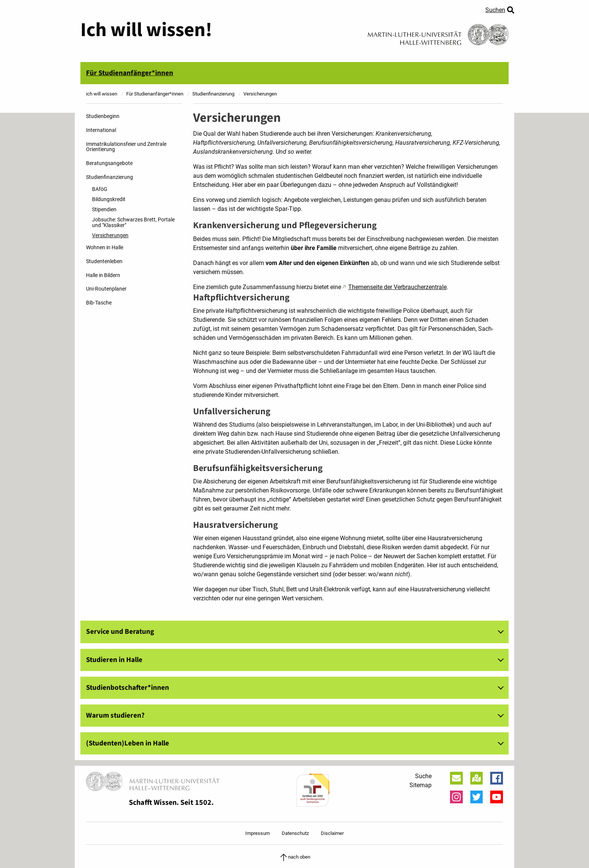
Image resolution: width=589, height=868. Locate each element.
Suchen (495, 10)
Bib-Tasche (99, 303)
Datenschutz (295, 833)
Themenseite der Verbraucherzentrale (397, 287)
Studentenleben (104, 261)
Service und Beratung (120, 632)
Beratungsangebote (109, 163)
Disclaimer (332, 833)
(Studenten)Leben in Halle (128, 743)
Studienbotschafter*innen (128, 688)
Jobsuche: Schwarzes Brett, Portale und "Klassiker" (133, 222)
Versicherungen (110, 236)
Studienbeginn (103, 116)
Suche (423, 776)
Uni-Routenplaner (106, 289)
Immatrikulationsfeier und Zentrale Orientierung (126, 147)
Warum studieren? (115, 715)
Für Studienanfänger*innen (130, 73)
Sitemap (421, 785)
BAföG (100, 189)
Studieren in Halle (114, 660)
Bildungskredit (109, 199)
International (101, 130)
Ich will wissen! (146, 30)
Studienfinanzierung (109, 177)
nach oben (295, 857)
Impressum (257, 833)
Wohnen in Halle (105, 248)
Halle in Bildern (103, 275)
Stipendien (104, 210)
